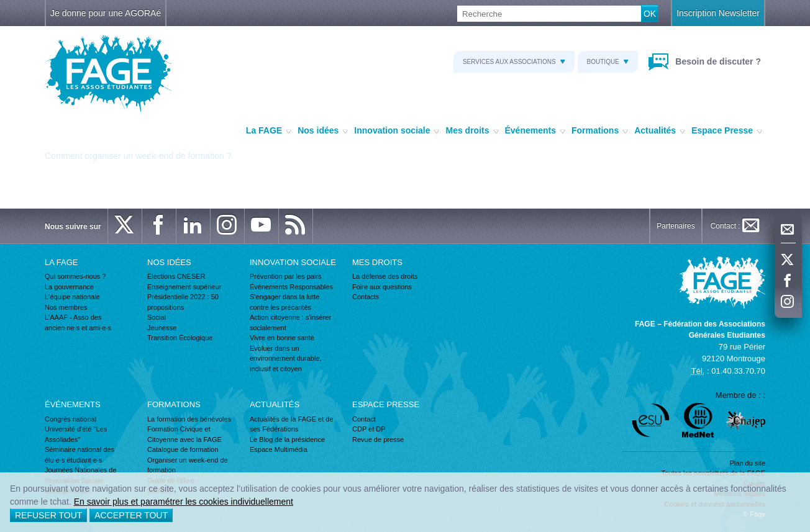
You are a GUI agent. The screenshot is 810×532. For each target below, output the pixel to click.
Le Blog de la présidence (287, 440)
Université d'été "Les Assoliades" (76, 434)
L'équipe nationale (72, 297)
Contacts (366, 297)
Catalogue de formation (183, 449)
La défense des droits (385, 276)
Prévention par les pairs (286, 276)
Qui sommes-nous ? (75, 276)
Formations (600, 131)
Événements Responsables (291, 287)
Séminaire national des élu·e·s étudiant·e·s (80, 455)
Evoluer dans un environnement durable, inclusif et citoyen (286, 358)
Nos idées (323, 131)
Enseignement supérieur (184, 287)
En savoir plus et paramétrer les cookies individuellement (184, 502)
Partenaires (676, 226)
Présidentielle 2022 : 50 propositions (183, 302)
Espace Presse (727, 131)
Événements (535, 131)
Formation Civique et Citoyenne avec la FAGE (184, 434)
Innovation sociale (397, 131)
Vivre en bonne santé (282, 338)
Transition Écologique (180, 338)
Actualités (660, 131)
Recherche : (0, 6)
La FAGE (269, 131)
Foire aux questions (382, 287)
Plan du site (748, 463)
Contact (364, 419)
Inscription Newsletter (718, 13)
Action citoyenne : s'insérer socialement (290, 322)
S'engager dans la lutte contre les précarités (284, 302)
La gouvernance (69, 287)
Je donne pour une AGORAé (106, 13)
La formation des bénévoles (189, 419)
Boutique (608, 62)
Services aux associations (514, 62)
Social (157, 317)
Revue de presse (378, 440)
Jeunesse (162, 328)
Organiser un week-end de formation (188, 465)
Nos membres (66, 307)
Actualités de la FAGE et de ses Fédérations (292, 424)
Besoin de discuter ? (717, 61)
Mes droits (472, 131)
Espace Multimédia (279, 449)
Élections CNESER (176, 276)
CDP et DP (369, 429)
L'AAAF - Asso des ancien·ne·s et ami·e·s (78, 322)
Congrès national (71, 419)
